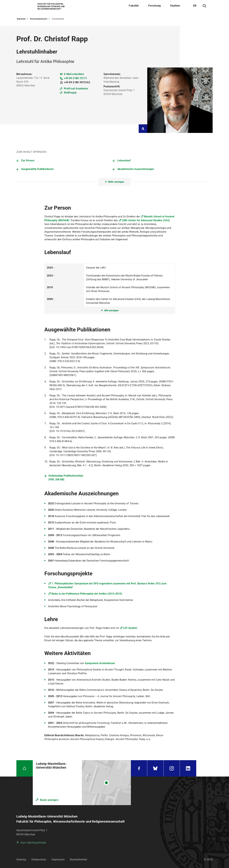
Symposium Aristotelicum (100, 663)
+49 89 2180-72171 (75, 78)
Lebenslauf (124, 160)
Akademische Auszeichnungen (136, 169)
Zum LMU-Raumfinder (33, 843)
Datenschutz (39, 860)
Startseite (21, 19)
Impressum (58, 860)
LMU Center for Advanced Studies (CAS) (146, 220)
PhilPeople (70, 93)
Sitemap (21, 860)
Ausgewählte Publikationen (37, 169)
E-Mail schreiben (74, 74)
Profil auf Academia (76, 89)
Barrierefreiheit (79, 860)
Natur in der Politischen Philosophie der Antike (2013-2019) (87, 594)
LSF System (130, 628)
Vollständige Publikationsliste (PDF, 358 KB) (66, 478)
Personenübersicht (39, 19)
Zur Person (28, 160)
